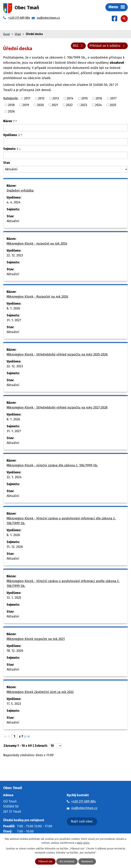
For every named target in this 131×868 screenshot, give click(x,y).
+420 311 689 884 (83, 801)
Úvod (6, 34)
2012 (41, 98)
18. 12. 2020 (15, 651)
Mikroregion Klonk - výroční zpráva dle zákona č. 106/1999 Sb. (52, 465)
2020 (40, 105)
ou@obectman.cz (84, 808)
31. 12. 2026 (15, 547)
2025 (113, 105)
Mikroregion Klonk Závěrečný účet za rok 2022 (40, 692)
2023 (84, 105)
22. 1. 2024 (14, 477)
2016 (99, 98)
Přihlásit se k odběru (108, 46)
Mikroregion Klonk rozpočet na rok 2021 (36, 639)
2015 (85, 98)
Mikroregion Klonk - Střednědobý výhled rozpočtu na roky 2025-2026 (57, 354)
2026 (11, 111)
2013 (56, 98)
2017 (113, 98)
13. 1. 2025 (14, 598)
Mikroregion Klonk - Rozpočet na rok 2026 (37, 297)
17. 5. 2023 (14, 704)
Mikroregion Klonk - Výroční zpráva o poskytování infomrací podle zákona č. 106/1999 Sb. (63, 583)
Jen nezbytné (67, 861)
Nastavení (87, 861)
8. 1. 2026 (13, 308)
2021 (55, 105)
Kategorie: (11, 98)
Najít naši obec (82, 821)
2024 (98, 105)
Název (9, 121)
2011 (27, 98)
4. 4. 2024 (14, 202)
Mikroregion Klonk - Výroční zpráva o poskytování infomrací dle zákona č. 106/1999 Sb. (61, 521)
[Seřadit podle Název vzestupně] (16, 120)
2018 (11, 105)
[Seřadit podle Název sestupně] (16, 122)
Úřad (18, 34)
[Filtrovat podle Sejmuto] (65, 155)
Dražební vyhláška (20, 191)
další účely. (83, 843)
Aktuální (13, 221)
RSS (78, 46)
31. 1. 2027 (14, 320)
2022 (69, 105)
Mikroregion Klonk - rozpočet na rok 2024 (37, 244)
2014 (70, 98)
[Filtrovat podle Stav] (65, 169)
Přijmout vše (45, 861)
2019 (26, 105)
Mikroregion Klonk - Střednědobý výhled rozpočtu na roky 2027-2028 (57, 407)
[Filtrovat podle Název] (65, 128)
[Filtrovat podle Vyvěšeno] (65, 142)
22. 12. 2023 (15, 255)
